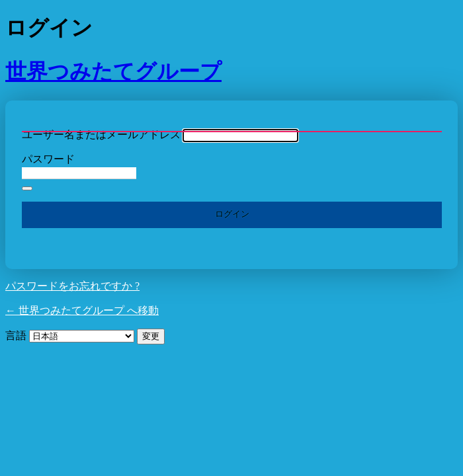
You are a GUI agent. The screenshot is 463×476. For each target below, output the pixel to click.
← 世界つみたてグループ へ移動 (82, 310)
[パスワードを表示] (27, 188)
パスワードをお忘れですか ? (72, 286)
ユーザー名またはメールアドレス (101, 135)
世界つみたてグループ (113, 71)
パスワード (48, 159)
